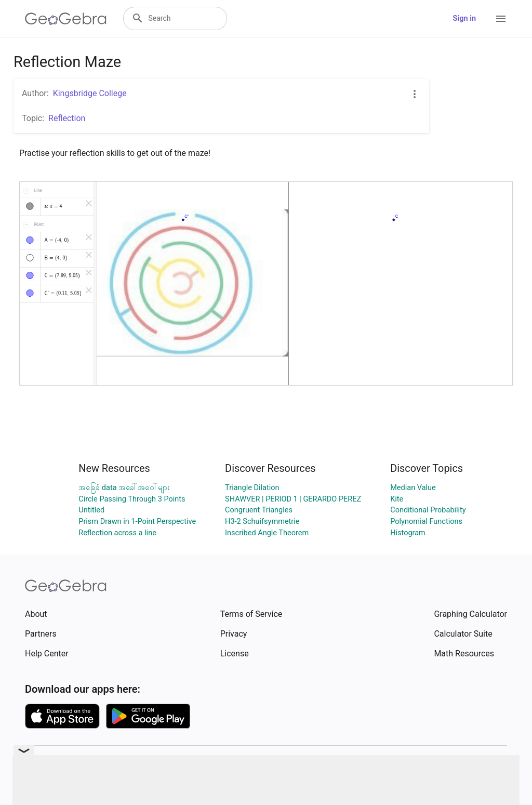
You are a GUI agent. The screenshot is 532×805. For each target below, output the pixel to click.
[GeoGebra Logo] (66, 19)
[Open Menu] (501, 19)
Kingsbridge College (90, 93)
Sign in (464, 18)
